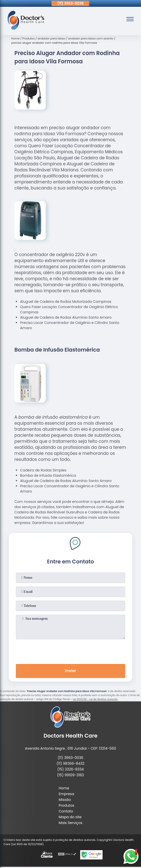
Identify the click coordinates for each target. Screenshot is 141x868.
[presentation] (70, 651)
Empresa (66, 794)
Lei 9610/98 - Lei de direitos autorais (95, 699)
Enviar (70, 671)
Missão (65, 800)
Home (64, 788)
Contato (66, 811)
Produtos (66, 805)
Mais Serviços (70, 823)
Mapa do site (70, 817)
